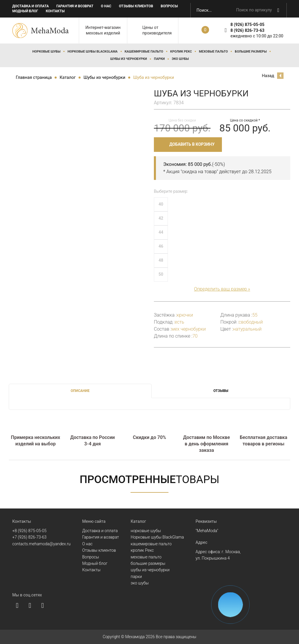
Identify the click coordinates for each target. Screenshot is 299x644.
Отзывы (221, 391)
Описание (80, 391)
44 (161, 232)
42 (161, 218)
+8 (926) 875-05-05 (29, 531)
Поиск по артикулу (254, 10)
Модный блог (25, 11)
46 (161, 246)
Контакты (55, 11)
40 (161, 204)
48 (161, 260)
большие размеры (251, 52)
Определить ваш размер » (222, 289)
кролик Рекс (181, 52)
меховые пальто (213, 52)
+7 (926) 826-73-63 (29, 537)
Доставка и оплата (31, 6)
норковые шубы (46, 52)
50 (161, 274)
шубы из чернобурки (128, 59)
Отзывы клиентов (136, 6)
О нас (106, 6)
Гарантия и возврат (75, 6)
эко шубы (180, 59)
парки (159, 59)
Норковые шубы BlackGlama (93, 52)
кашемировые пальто (144, 52)
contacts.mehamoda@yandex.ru (41, 544)
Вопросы (169, 6)
